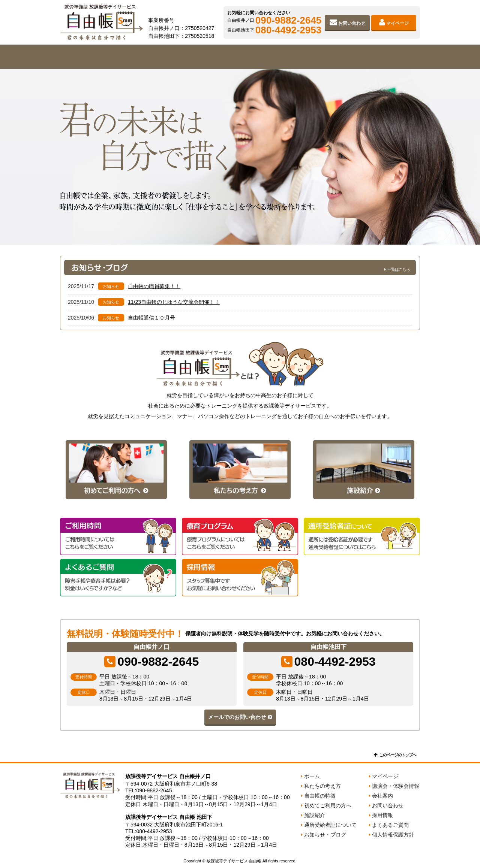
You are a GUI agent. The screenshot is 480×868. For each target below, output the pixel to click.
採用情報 (382, 815)
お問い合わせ (352, 23)
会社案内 (384, 57)
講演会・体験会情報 (396, 786)
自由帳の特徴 (168, 57)
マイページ (397, 23)
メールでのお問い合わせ (237, 717)
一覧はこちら (399, 269)
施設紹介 (312, 57)
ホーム (312, 776)
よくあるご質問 (390, 825)
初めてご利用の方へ (240, 57)
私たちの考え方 (96, 57)
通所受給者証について (330, 825)
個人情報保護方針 (393, 835)
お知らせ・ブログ (325, 835)
